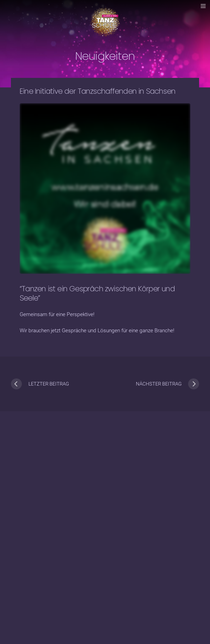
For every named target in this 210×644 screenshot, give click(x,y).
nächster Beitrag (167, 384)
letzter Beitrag (40, 384)
